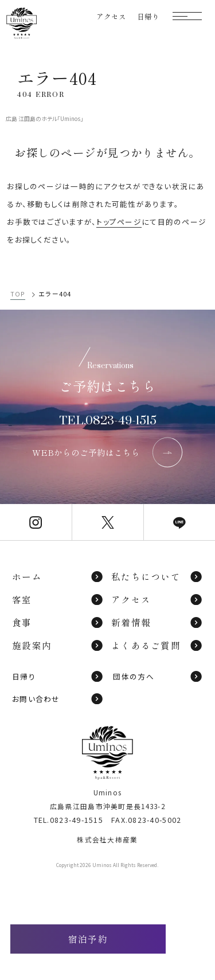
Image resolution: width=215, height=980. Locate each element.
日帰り (58, 676)
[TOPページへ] (21, 23)
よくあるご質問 (157, 645)
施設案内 (58, 645)
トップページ (119, 222)
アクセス (157, 599)
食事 (58, 622)
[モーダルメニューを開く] (187, 16)
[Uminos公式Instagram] (36, 522)
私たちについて (157, 576)
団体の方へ (158, 676)
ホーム (58, 576)
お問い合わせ (58, 699)
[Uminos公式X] (108, 522)
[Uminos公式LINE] (179, 522)
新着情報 (157, 622)
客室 (58, 599)
